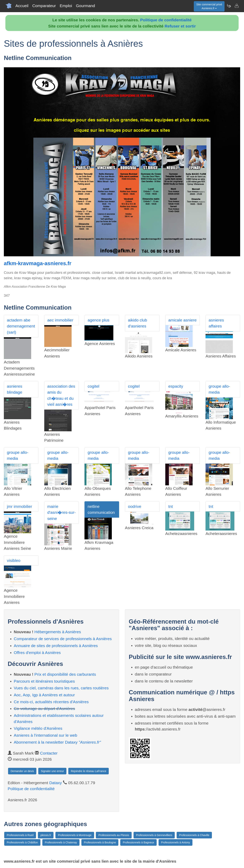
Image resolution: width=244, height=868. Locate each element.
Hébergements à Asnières (58, 632)
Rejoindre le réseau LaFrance (89, 771)
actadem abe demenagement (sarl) (21, 326)
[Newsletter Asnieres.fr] (229, 6)
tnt (171, 506)
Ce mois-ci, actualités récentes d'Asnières (51, 702)
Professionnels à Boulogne (100, 842)
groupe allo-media (219, 389)
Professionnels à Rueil (20, 835)
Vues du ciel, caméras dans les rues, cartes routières (61, 688)
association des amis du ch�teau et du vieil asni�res (61, 395)
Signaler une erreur (52, 771)
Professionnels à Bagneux (138, 842)
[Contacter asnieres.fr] (236, 6)
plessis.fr (46, 835)
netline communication (101, 509)
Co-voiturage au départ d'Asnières (44, 708)
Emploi (66, 6)
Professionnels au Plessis (114, 835)
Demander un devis (22, 771)
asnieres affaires (216, 323)
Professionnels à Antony (175, 842)
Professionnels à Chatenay (61, 842)
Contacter (49, 753)
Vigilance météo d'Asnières (38, 728)
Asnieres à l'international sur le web (46, 735)
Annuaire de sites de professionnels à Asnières (56, 646)
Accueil (22, 6)
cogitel (93, 386)
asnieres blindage (15, 389)
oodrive (135, 506)
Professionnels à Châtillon (22, 842)
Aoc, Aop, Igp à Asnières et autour (44, 695)
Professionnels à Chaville (194, 835)
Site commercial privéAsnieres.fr (209, 6)
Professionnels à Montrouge (75, 835)
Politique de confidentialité (166, 20)
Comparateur (44, 6)
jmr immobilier (20, 506)
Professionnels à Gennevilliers (154, 835)
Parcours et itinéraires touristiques (44, 681)
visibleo (14, 560)
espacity (176, 386)
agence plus (98, 320)
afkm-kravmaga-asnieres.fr (38, 263)
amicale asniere (183, 320)
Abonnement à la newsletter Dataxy (57, 742)
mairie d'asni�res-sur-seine (62, 512)
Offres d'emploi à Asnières (37, 653)
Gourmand (85, 6)
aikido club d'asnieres (137, 323)
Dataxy (56, 783)
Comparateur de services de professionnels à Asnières (63, 639)
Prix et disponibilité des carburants (65, 674)
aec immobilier (60, 320)
